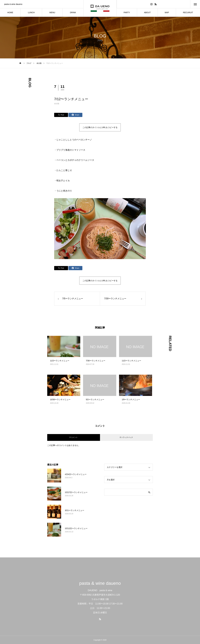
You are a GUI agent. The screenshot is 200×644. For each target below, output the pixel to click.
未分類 (57, 104)
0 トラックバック (126, 437)
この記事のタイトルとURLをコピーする (100, 127)
